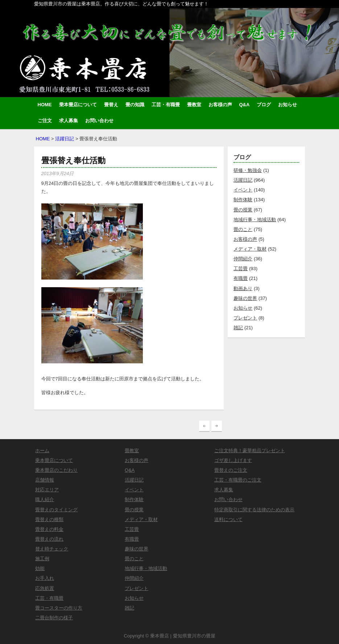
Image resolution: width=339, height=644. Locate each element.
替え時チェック (52, 549)
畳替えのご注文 (231, 470)
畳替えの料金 (49, 529)
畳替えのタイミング (56, 510)
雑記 (238, 328)
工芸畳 (241, 269)
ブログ (264, 105)
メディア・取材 (250, 249)
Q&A (245, 105)
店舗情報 (45, 480)
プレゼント (245, 318)
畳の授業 (243, 210)
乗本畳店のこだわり (56, 470)
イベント (243, 190)
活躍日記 (65, 139)
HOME (45, 105)
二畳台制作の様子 (54, 618)
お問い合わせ (99, 121)
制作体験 (243, 200)
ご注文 (45, 121)
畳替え (111, 105)
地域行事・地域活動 (255, 220)
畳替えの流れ (49, 539)
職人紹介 (45, 499)
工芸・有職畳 (166, 105)
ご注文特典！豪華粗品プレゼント (250, 451)
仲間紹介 (243, 259)
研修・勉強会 (248, 170)
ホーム (42, 451)
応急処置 (45, 588)
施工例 (42, 559)
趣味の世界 (245, 298)
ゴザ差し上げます (233, 460)
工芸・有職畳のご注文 (238, 480)
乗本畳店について (78, 105)
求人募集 (69, 121)
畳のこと (243, 229)
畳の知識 (135, 105)
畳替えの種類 (49, 519)
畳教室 (194, 105)
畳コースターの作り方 (59, 608)
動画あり (243, 288)
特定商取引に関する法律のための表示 (254, 510)
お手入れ (45, 578)
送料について (228, 519)
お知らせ (288, 105)
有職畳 (241, 278)
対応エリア (47, 490)
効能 (40, 568)
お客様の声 (220, 105)
